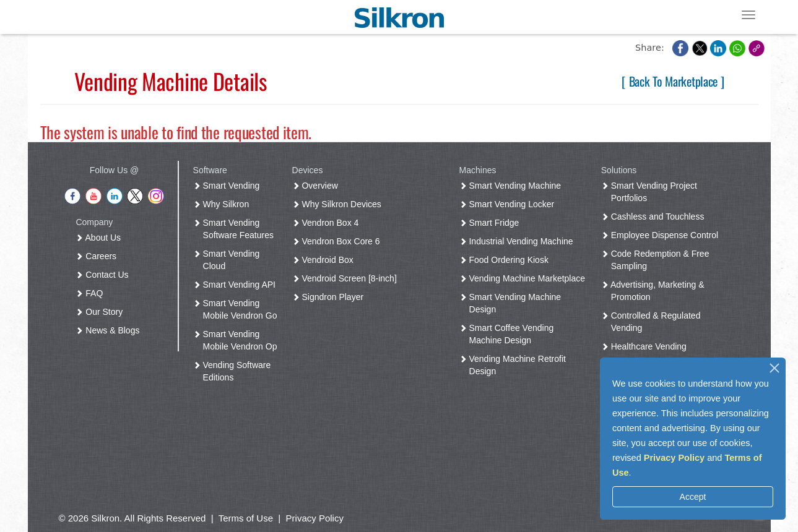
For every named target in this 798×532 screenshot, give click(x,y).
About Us (101, 238)
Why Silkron (224, 204)
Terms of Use (246, 518)
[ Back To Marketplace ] (673, 81)
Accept (693, 497)
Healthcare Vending (646, 346)
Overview (318, 186)
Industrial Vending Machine (519, 241)
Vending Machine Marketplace (525, 278)
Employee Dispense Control (662, 235)
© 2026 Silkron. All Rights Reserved (132, 518)
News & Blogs (110, 330)
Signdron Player (331, 297)
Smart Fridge (492, 223)
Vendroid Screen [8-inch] (347, 278)
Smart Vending (229, 186)
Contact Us (104, 275)
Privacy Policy (674, 458)
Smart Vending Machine (513, 186)
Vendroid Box (325, 260)
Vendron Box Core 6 (339, 241)
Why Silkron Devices (339, 204)
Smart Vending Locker (510, 204)
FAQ (92, 293)
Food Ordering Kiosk (506, 260)
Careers (98, 256)
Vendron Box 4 (328, 223)
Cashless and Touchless (655, 217)
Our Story (102, 312)
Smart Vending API (237, 285)
